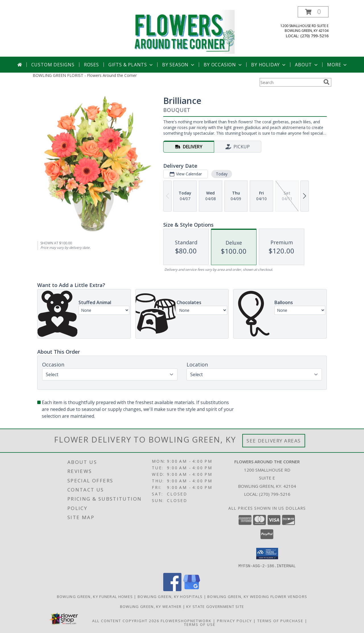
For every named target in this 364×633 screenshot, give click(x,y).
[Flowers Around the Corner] (184, 31)
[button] (313, 12)
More (337, 65)
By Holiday (269, 65)
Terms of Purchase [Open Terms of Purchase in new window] (280, 620)
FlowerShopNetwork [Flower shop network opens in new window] (186, 620)
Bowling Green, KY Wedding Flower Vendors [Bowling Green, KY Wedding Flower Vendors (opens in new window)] (257, 596)
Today (222, 174)
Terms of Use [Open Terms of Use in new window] (200, 624)
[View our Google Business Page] (192, 589)
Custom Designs (53, 65)
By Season (179, 65)
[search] (326, 82)
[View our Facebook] (172, 589)
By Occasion (223, 65)
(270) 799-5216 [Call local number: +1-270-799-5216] (314, 36)
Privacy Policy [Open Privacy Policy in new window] (234, 620)
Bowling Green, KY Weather (151, 606)
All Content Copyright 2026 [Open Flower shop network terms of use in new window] (126, 620)
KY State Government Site (215, 606)
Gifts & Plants (131, 65)
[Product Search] (290, 82)
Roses (91, 65)
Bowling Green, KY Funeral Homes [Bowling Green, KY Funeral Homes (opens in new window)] (95, 596)
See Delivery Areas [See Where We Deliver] (274, 441)
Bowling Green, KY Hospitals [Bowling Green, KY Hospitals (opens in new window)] (170, 596)
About (307, 65)
